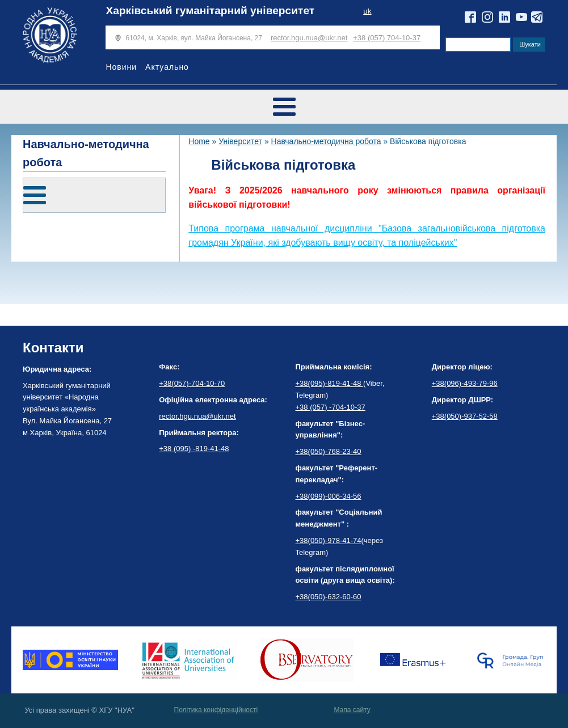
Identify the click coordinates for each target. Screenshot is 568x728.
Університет (240, 141)
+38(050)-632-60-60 (329, 597)
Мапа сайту (352, 710)
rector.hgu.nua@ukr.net (309, 38)
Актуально (167, 67)
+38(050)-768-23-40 (329, 451)
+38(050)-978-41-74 (329, 540)
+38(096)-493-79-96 (465, 383)
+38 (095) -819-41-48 (194, 449)
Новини (121, 67)
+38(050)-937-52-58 (465, 416)
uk (367, 11)
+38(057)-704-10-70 (192, 383)
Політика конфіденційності (216, 710)
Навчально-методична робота (326, 141)
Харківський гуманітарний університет (210, 10)
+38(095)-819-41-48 (330, 383)
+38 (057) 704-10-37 (387, 38)
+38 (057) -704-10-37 (331, 407)
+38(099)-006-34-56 (329, 496)
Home (199, 141)
